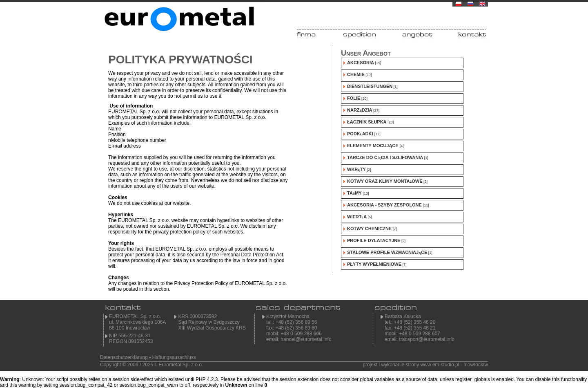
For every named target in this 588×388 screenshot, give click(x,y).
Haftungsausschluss (174, 357)
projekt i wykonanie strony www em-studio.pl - (412, 365)
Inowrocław (476, 365)
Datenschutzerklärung (124, 357)
